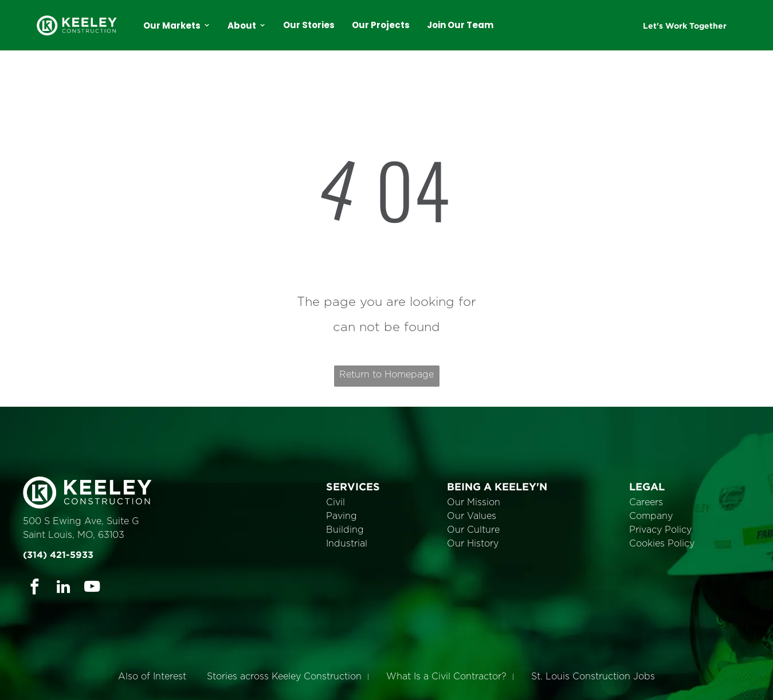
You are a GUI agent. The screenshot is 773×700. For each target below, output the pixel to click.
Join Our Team (460, 25)
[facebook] (35, 588)
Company (651, 516)
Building (345, 530)
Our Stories (309, 25)
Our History (473, 544)
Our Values (472, 516)
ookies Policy (665, 544)
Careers (646, 502)
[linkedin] (63, 588)
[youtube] (92, 588)
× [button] (763, 675)
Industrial (347, 544)
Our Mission (474, 502)
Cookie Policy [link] (467, 683)
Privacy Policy (660, 530)
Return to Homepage (386, 375)
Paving (342, 516)
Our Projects (381, 25)
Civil (336, 502)
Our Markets (177, 25)
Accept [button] (530, 683)
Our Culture (473, 530)
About (247, 25)
